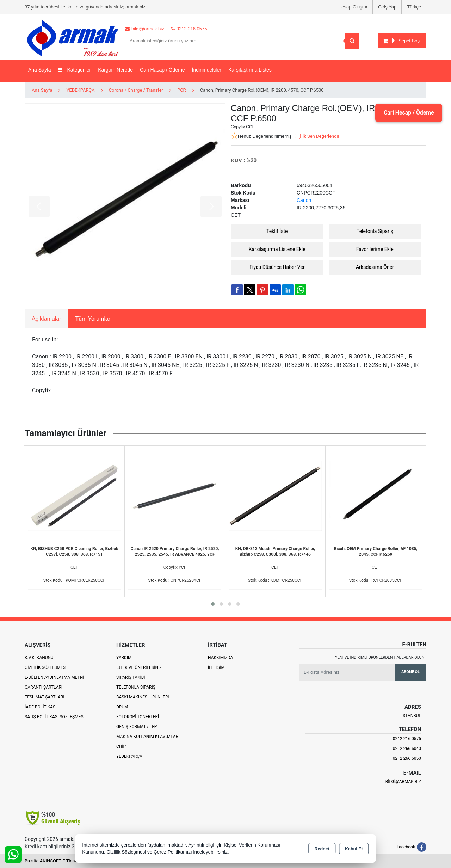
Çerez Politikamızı (173, 852)
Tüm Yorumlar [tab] (93, 319)
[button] (213, 604)
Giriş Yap (387, 7)
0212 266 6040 (407, 749)
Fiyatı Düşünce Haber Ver (277, 267)
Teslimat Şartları (45, 697)
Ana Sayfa (40, 70)
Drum (122, 707)
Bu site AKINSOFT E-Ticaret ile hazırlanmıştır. (70, 861)
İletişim (216, 667)
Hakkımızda (220, 658)
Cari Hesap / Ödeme (408, 113)
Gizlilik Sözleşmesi (46, 667)
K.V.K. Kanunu (39, 658)
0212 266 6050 (407, 758)
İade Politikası (41, 707)
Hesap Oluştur (353, 7)
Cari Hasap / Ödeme (162, 70)
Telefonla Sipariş (375, 231)
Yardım (124, 658)
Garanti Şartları (44, 687)
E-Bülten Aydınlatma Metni (54, 677)
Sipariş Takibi (131, 677)
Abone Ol (410, 672)
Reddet (322, 849)
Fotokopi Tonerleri (138, 717)
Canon (304, 200)
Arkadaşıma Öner (375, 267)
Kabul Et (354, 849)
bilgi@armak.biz (403, 782)
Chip (121, 746)
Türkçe (414, 7)
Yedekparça (129, 756)
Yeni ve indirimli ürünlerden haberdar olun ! (381, 657)
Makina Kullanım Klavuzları (148, 737)
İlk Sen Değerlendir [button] (317, 136)
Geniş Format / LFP (137, 727)
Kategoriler (75, 70)
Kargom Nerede (115, 70)
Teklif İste (277, 231)
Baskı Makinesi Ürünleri (143, 697)
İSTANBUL (411, 716)
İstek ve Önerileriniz (139, 667)
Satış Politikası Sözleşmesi (55, 717)
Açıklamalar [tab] (47, 319)
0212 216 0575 (407, 739)
